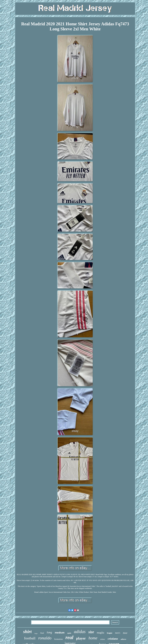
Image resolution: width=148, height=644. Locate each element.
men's (118, 633)
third (125, 633)
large (36, 633)
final (42, 633)
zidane (103, 639)
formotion (58, 639)
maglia (101, 633)
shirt (27, 632)
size (91, 632)
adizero (123, 639)
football (30, 638)
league (110, 633)
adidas (80, 632)
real (69, 637)
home (93, 638)
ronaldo (45, 638)
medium (60, 633)
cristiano (113, 639)
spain (69, 633)
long (49, 632)
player (81, 638)
